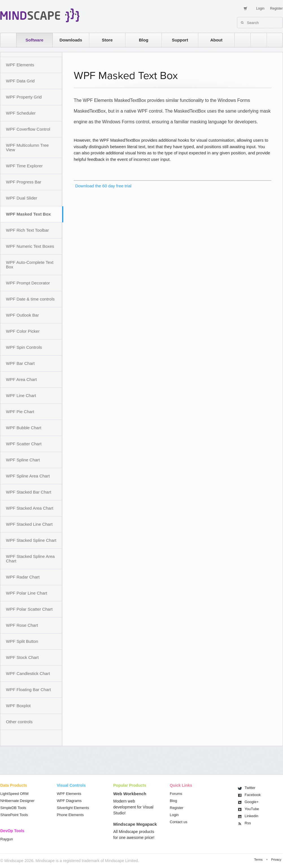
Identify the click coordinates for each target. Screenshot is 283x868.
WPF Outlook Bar (22, 315)
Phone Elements (70, 815)
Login (260, 8)
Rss (248, 823)
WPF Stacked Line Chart (29, 524)
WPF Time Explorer (24, 166)
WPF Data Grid (20, 81)
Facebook (253, 795)
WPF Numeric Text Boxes (30, 246)
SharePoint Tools (14, 815)
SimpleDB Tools (13, 808)
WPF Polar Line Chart (27, 593)
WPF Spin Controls (24, 347)
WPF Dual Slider (22, 198)
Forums (176, 794)
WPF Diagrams (69, 801)
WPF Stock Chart (22, 657)
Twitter (250, 788)
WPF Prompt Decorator (28, 283)
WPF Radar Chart (23, 577)
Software (34, 40)
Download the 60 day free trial (103, 186)
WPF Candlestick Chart (28, 673)
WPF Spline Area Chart (28, 476)
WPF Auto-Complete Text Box (30, 265)
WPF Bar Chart (20, 363)
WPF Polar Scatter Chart (29, 609)
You (252, 809)
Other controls (19, 722)
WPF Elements (20, 65)
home (6, 40)
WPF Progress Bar (24, 182)
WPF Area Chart (21, 379)
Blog (144, 40)
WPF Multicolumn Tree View (27, 147)
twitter (256, 40)
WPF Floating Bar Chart (28, 690)
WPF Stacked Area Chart (30, 508)
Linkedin (251, 816)
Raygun (7, 839)
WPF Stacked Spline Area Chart (30, 559)
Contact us (178, 822)
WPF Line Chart (21, 395)
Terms (258, 860)
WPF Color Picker (23, 331)
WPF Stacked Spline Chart (31, 540)
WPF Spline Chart (23, 460)
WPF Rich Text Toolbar (27, 230)
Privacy (276, 860)
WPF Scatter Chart (24, 444)
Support (180, 40)
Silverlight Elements (73, 808)
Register (276, 8)
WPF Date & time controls (30, 299)
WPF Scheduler (21, 113)
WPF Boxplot (18, 706)
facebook (272, 40)
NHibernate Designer (17, 801)
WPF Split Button (22, 641)
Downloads (71, 40)
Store (107, 40)
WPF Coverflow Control (28, 129)
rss (240, 40)
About (216, 40)
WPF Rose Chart (22, 625)
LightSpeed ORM (14, 794)
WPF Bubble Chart (24, 428)
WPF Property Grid (24, 97)
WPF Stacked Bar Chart (29, 492)
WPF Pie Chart (20, 412)
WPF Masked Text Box (28, 214)
